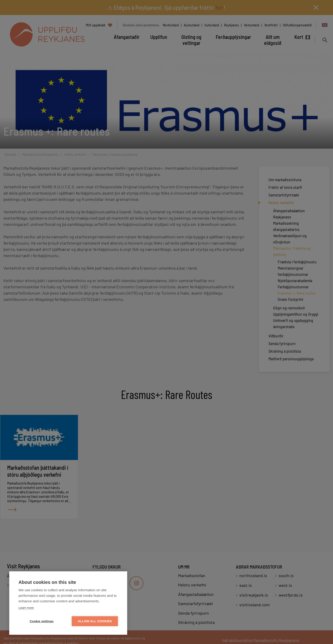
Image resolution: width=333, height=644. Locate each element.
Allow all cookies (95, 621)
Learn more (26, 608)
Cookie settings (42, 621)
